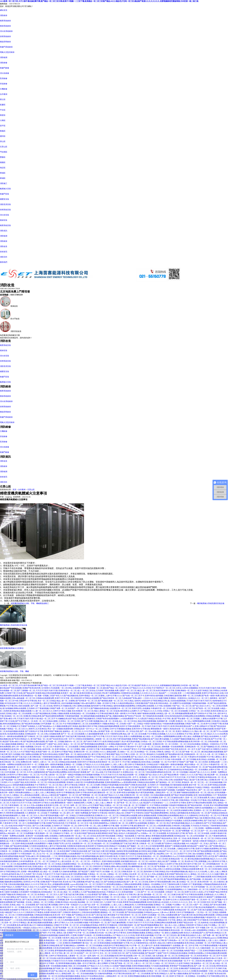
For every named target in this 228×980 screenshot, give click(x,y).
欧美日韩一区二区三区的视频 (23, 749)
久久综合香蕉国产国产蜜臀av (96, 895)
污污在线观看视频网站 (173, 889)
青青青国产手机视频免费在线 (181, 966)
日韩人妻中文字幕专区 (90, 879)
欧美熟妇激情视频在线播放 (69, 976)
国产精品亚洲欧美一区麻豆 (175, 775)
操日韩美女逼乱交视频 (148, 851)
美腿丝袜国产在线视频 (166, 790)
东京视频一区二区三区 (111, 872)
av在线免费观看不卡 (129, 719)
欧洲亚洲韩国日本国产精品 (107, 833)
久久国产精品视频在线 (69, 696)
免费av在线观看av (51, 836)
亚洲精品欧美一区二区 (34, 734)
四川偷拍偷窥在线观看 (179, 785)
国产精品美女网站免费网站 (57, 772)
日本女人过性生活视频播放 (187, 688)
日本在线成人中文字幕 (84, 818)
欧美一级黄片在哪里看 (36, 767)
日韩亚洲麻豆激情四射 (173, 696)
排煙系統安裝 (5, 210)
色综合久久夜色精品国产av (129, 833)
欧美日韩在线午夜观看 (77, 772)
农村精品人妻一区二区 (165, 713)
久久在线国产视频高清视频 (181, 739)
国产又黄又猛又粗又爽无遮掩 (72, 895)
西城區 (3, 173)
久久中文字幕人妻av (90, 731)
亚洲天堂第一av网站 (106, 747)
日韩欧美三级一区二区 (119, 823)
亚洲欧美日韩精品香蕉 (32, 716)
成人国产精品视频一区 (195, 879)
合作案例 (22, 490)
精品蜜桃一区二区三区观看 (50, 938)
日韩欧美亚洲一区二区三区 (132, 872)
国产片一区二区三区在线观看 (73, 734)
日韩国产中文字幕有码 (134, 813)
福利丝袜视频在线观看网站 (124, 706)
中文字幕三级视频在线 (112, 759)
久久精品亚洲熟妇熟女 (125, 703)
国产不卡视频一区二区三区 (60, 859)
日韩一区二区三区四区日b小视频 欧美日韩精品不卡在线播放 (158, 821)
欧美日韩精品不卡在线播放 (115, 846)
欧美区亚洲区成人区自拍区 (91, 693)
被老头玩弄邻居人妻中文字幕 (89, 754)
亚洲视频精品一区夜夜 (81, 968)
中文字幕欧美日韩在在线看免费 (136, 930)
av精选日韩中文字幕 (34, 787)
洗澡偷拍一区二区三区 (13, 716)
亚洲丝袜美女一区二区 (67, 691)
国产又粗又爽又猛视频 (160, 739)
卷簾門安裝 (5, 194)
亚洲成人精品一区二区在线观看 (19, 713)
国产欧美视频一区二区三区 (165, 866)
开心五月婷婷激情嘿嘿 (155, 846)
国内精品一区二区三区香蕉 (43, 951)
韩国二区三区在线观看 (161, 907)
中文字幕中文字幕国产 (176, 762)
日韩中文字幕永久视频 (62, 711)
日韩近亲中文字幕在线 (28, 701)
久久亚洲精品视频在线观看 (116, 744)
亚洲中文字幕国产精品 (64, 752)
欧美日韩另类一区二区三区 (38, 859)
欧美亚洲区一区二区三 (51, 808)
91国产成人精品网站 (156, 854)
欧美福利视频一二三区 (131, 892)
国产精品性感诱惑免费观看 (53, 716)
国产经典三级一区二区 (62, 968)
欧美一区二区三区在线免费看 (119, 757)
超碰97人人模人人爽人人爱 (116, 764)
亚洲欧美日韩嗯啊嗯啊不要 (131, 859)
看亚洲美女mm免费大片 (130, 711)
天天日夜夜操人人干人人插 (92, 759)
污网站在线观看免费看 (132, 884)
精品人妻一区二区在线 (109, 721)
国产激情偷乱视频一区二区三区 (111, 701)
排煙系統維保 (5, 36)
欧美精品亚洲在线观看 (26, 877)
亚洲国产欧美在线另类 (31, 688)
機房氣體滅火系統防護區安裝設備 (211, 603)
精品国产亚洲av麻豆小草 (12, 742)
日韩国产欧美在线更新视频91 (108, 719)
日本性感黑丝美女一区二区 (97, 849)
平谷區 (3, 110)
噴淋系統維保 (5, 26)
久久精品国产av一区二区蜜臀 (171, 818)
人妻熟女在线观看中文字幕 (212, 719)
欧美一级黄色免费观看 (55, 767)
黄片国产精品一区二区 (40, 739)
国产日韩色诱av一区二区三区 (18, 828)
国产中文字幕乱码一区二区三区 (133, 877)
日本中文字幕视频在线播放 (120, 729)
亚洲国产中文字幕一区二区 (78, 933)
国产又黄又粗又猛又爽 (143, 910)
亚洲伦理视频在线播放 (136, 933)
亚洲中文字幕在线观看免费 (160, 882)
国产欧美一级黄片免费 (210, 696)
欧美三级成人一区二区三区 (69, 744)
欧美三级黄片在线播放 (9, 892)
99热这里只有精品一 (133, 767)
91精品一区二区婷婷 (128, 897)
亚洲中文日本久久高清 (193, 892)
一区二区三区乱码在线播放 (190, 744)
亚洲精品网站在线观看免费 (165, 923)
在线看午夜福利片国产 (53, 912)
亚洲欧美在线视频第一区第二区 (204, 971)
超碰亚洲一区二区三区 (17, 767)
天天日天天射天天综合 (114, 736)
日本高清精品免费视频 (159, 757)
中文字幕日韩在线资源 (101, 887)
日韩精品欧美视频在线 (43, 915)
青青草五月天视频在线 (62, 706)
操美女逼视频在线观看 (147, 815)
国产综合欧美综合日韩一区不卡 (62, 739)
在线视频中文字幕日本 (19, 910)
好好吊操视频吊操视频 (70, 703)
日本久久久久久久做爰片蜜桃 (156, 698)
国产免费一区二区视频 (55, 742)
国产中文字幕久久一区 (24, 721)
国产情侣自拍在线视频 (134, 912)
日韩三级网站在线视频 (81, 706)
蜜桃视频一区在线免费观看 (173, 747)
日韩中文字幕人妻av (132, 879)
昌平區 (3, 126)
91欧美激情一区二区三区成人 (66, 790)
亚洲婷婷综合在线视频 (130, 693)
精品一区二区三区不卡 (48, 719)
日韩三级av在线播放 (196, 854)
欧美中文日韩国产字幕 (213, 724)
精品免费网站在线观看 (26, 864)
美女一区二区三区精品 (47, 701)
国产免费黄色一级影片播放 (145, 808)
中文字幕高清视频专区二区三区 (75, 724)
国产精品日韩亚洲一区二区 (110, 698)
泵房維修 (4, 78)
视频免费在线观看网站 (13, 882)
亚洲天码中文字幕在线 (141, 729)
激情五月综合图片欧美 (109, 856)
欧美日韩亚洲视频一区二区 (158, 976)
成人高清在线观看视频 (176, 701)
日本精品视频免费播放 (83, 951)
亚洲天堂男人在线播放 (141, 708)
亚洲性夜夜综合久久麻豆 (18, 838)
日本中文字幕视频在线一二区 (48, 897)
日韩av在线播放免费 (52, 734)
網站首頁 (4, 10)
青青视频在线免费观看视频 (76, 757)
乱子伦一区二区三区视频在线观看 (53, 854)
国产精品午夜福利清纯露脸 (182, 795)
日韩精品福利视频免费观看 (109, 726)
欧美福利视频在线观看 (15, 731)
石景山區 (4, 147)
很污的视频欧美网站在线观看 (14, 708)
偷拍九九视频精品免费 (174, 933)
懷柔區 (3, 115)
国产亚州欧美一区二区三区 (86, 701)
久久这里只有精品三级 (203, 691)
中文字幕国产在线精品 (26, 726)
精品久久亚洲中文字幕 (169, 864)
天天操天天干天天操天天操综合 (55, 874)
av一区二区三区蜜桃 (100, 729)
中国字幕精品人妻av (219, 943)
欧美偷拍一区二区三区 (149, 777)
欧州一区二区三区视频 (212, 900)
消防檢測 (4, 236)
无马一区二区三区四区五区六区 (201, 902)
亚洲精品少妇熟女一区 (155, 933)
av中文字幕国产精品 (95, 805)
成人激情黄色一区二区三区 (50, 979)
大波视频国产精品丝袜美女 (187, 790)
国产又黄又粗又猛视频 (203, 910)
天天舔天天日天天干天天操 (159, 759)
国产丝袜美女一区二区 (26, 897)
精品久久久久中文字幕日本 (109, 859)
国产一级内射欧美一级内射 (188, 841)
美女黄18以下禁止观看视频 (195, 861)
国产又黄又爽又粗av (200, 780)
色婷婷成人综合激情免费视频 (213, 923)
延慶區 (3, 105)
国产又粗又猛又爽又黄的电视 (74, 736)
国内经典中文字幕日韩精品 (102, 706)
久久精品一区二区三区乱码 (163, 963)
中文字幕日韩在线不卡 (113, 772)
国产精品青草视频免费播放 (175, 879)
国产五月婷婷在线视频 (135, 953)
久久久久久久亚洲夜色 (32, 703)
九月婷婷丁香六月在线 (13, 693)
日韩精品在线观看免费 (45, 698)
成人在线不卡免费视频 (135, 770)
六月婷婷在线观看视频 (24, 915)
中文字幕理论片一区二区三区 (163, 688)
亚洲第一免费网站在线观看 (11, 764)
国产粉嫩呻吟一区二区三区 (67, 795)
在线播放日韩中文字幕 (57, 841)
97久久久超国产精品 (16, 782)
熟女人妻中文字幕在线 (201, 739)
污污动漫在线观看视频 (160, 966)
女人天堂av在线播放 (35, 805)
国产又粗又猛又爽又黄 (129, 844)
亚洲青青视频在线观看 (127, 828)
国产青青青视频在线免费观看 (93, 744)
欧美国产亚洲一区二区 (108, 731)
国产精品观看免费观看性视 (216, 767)
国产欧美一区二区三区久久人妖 (130, 803)
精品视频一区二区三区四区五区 (91, 902)
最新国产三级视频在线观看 (176, 846)
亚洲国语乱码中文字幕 (92, 897)
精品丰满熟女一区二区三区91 (196, 764)
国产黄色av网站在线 (126, 831)
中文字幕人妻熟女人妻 (216, 757)
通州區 (3, 136)
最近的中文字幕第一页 (111, 790)
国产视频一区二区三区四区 (197, 762)
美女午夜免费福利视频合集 (88, 856)
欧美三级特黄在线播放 (84, 838)
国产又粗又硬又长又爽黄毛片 (210, 749)
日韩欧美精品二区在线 (188, 800)
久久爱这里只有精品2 (146, 719)
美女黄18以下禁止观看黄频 (73, 882)
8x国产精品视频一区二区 (145, 938)
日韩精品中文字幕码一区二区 (65, 833)
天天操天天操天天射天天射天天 (199, 701)
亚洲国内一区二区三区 (110, 800)
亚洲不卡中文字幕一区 (64, 698)
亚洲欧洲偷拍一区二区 (184, 691)
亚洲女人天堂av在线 (112, 917)
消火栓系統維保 (6, 31)
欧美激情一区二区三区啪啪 (156, 917)
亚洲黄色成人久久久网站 (214, 895)
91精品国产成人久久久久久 (199, 772)
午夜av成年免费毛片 (88, 703)
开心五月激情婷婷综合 (173, 770)
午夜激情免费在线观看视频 (173, 724)
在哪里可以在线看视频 (182, 703)
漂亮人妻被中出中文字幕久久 (149, 951)
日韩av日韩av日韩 (166, 780)
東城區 (3, 178)
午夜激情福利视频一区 (200, 703)
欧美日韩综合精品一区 (163, 703)
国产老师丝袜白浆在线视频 (153, 889)
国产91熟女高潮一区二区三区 (122, 808)
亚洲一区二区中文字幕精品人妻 (41, 879)
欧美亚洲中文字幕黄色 (95, 846)
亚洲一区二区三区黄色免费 (196, 798)
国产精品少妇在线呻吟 (210, 736)
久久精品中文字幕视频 (56, 900)
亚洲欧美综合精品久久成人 (191, 935)
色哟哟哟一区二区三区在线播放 (90, 946)
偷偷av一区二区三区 (128, 752)
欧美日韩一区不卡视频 (62, 915)
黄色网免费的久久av (168, 856)
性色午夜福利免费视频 (32, 869)
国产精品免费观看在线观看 (208, 851)
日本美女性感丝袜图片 (62, 948)
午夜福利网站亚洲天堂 (12, 900)
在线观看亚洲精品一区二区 (15, 859)
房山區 (3, 141)
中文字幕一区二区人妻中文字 (141, 946)
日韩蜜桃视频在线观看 (130, 798)
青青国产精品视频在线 (141, 739)
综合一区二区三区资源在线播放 (98, 943)
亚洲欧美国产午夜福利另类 (51, 882)
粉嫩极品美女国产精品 (67, 719)
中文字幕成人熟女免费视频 (208, 800)
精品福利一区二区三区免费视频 (21, 833)
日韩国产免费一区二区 (58, 708)
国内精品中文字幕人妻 (109, 831)
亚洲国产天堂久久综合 (24, 887)
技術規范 (4, 252)
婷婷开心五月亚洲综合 (38, 729)
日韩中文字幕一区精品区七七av (71, 905)
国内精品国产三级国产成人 (47, 744)
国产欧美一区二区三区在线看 (207, 708)
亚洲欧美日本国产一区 (148, 780)
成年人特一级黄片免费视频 (22, 747)
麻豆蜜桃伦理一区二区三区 (171, 767)
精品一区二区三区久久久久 (47, 777)
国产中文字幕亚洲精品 (97, 757)
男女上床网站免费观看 (28, 851)
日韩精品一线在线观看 (211, 787)
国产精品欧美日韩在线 (186, 866)
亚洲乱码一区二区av (184, 721)
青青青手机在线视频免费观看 (135, 902)
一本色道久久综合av (53, 770)
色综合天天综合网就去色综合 (93, 976)
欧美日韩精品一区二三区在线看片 (61, 838)
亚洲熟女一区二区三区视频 (171, 897)
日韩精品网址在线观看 (145, 706)
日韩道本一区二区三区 (175, 892)
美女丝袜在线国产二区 (103, 818)
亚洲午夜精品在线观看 (111, 861)
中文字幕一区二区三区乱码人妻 (110, 930)
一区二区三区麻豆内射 (168, 787)
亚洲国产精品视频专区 (86, 719)
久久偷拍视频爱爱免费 (94, 734)
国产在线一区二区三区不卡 (133, 696)
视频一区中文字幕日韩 (92, 800)
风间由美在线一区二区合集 (180, 729)
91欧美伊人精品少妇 (116, 813)
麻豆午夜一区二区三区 (198, 785)
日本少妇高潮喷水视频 (53, 917)
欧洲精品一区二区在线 (146, 752)
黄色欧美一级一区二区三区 (193, 782)
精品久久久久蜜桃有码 (188, 815)
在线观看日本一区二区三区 (120, 708)
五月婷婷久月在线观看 (50, 688)
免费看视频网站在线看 (201, 721)
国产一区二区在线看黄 (141, 974)
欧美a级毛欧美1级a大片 (14, 874)
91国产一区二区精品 (135, 724)
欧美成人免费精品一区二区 (73, 770)
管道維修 (4, 84)
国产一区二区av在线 (148, 731)
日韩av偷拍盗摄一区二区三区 (23, 698)
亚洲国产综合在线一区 (60, 887)
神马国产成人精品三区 (94, 882)
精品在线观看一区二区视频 (134, 775)
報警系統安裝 (5, 225)
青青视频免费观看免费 (184, 713)
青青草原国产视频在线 (53, 731)
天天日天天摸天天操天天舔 (209, 688)
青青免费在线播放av (23, 793)
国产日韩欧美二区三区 (33, 736)
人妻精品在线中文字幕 (185, 849)
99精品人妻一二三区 (189, 828)
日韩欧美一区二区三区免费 (89, 785)
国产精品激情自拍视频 (116, 854)
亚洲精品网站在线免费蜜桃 (194, 716)
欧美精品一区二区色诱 (117, 724)
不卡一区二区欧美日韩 (196, 961)
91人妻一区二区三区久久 (42, 711)
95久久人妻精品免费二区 (110, 752)
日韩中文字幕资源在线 (90, 831)
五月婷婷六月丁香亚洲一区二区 (64, 826)
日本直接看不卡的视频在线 (30, 892)
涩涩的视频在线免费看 (45, 974)
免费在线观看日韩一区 (116, 770)
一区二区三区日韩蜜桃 (149, 798)
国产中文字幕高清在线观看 (81, 887)
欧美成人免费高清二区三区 (62, 821)
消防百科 (4, 257)
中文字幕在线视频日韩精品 (149, 749)
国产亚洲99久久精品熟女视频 (173, 844)
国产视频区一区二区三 (136, 846)
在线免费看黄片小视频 (98, 724)
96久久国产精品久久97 (81, 948)
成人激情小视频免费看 (83, 821)
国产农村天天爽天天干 (93, 742)
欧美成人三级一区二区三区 (74, 907)
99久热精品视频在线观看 (160, 795)
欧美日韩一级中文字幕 (155, 928)
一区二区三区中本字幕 (103, 838)
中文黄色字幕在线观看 (120, 961)
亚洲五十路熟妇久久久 (185, 731)
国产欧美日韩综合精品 (49, 754)
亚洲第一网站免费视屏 (30, 872)
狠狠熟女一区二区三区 (26, 744)
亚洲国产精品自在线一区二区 (188, 923)
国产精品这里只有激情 (32, 693)
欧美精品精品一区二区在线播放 (83, 713)
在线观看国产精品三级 (182, 780)
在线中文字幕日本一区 (184, 887)
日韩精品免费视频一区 (214, 716)
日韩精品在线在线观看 (67, 762)
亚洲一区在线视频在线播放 (148, 818)
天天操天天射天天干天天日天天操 (172, 777)
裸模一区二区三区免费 (192, 696)
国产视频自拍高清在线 (100, 708)
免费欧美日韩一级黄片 (30, 762)
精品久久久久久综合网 (216, 734)
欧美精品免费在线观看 (205, 915)
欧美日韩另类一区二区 (198, 742)
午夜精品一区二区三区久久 (17, 729)
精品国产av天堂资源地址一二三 (156, 803)
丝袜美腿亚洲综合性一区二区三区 (134, 861)
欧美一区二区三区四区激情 (211, 869)
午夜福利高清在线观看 (154, 716)
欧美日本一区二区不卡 (188, 749)
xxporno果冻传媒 (77, 884)
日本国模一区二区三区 (100, 968)
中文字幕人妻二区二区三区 (66, 953)
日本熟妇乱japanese (151, 912)
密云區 (3, 99)
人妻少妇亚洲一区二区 (74, 767)
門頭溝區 (4, 152)
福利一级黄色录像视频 (54, 764)
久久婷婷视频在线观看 (32, 808)
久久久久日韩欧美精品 (32, 798)
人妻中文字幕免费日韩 (51, 703)
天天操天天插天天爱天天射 (28, 719)
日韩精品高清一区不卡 (83, 729)
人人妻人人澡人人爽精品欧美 (122, 905)
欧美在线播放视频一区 (177, 961)
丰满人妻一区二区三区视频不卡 (136, 805)
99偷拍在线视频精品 (45, 925)
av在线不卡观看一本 (91, 877)
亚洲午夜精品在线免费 (217, 785)
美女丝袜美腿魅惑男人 (207, 907)
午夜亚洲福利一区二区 (17, 805)
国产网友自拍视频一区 (156, 900)
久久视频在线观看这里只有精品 (66, 726)
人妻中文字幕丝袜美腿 (98, 841)
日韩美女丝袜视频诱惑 (84, 739)
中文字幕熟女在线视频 (156, 734)
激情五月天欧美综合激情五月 (194, 897)
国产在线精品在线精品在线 (136, 854)
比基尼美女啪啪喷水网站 (183, 810)
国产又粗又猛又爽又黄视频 (47, 905)
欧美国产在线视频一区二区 (92, 688)
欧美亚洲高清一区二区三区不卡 (109, 762)
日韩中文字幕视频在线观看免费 (74, 869)
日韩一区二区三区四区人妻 (144, 956)
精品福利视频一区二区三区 (47, 976)
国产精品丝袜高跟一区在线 (198, 805)
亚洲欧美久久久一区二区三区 (107, 815)
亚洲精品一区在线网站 (151, 884)
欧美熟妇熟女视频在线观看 (21, 711)
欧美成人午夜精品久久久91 (90, 790)
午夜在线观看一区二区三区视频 (183, 759)
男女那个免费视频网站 (111, 693)
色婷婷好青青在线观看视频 (43, 790)
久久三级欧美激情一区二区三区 (196, 889)
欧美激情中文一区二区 (13, 808)
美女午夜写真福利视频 (122, 739)
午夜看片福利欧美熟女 (153, 724)
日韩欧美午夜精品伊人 (208, 841)
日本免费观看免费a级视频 (94, 782)
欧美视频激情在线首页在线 (116, 971)
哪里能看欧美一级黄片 (160, 729)
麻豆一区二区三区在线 (19, 917)
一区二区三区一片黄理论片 (90, 861)
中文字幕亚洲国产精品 (110, 754)
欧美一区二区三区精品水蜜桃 (46, 721)
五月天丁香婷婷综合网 (113, 734)
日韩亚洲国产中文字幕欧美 (197, 920)
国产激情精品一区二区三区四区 (168, 782)
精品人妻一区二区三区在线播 (135, 734)
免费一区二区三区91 (78, 805)
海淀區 (3, 168)
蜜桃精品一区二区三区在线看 (112, 912)
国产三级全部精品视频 (26, 777)
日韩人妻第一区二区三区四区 (120, 849)
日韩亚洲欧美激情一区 (131, 864)
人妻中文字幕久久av (114, 696)
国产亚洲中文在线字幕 (117, 948)
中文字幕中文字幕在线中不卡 (127, 747)
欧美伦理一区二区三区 (115, 869)
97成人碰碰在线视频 (8, 744)
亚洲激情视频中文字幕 (36, 823)
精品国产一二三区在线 (168, 693)
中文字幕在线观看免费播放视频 (175, 742)
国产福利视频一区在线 (22, 902)
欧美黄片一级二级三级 (70, 693)
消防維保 (4, 241)
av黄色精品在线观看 (31, 795)
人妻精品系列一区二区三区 (165, 793)
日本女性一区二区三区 (43, 747)
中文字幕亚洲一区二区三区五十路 (79, 823)
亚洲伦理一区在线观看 (35, 836)
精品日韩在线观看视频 (51, 693)
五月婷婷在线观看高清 (151, 767)
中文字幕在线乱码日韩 (12, 928)
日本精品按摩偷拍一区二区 (28, 979)
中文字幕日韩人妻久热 (54, 800)
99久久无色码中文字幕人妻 (167, 800)
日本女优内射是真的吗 (173, 716)
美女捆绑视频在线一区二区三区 (141, 866)
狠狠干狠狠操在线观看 (146, 713)
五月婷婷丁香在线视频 (105, 691)
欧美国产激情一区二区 (45, 752)
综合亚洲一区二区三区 (138, 874)
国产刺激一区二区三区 (191, 752)
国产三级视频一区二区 (26, 691)
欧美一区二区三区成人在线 (95, 770)
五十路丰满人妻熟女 (143, 836)
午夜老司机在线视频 (8, 930)
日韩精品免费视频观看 (88, 747)
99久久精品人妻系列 (132, 701)
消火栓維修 (5, 73)
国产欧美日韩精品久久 (21, 739)
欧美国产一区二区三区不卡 (79, 708)
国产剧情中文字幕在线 (98, 813)
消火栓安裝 (5, 215)
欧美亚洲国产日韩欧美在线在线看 (133, 785)
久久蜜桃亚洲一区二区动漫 (99, 787)
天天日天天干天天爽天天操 (216, 968)
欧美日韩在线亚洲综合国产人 (182, 726)
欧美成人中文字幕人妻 (165, 719)
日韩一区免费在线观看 (115, 767)
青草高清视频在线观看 (43, 810)
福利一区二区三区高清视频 (172, 951)
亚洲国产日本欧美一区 (86, 935)
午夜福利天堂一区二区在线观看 (163, 708)
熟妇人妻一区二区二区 (166, 731)
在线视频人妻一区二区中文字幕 (186, 946)
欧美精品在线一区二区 (215, 777)
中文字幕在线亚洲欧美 (105, 713)
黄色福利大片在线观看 (155, 754)
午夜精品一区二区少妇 (97, 874)
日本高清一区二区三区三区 (53, 798)
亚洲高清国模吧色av (113, 782)
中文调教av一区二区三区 (182, 905)
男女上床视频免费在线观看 (58, 884)
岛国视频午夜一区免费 (166, 721)
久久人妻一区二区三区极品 (214, 754)
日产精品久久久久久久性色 (140, 688)
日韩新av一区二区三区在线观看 (175, 711)
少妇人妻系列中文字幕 (216, 861)
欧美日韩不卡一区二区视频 (33, 764)
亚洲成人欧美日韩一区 (45, 749)
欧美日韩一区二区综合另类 (128, 731)
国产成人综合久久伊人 (201, 706)
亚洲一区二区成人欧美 (182, 838)
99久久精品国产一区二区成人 (198, 844)
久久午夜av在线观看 (163, 706)
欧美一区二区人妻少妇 (205, 793)
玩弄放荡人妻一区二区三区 (167, 956)
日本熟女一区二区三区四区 (199, 711)
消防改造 (4, 246)
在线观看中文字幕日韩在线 (28, 759)
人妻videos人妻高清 (48, 795)
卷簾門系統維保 (6, 47)
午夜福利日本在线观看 (197, 757)
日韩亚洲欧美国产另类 (144, 703)
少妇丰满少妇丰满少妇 (108, 828)
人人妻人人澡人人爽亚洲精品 (44, 793)
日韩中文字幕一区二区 (87, 826)
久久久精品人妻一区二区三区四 (31, 770)
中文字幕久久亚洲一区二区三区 (133, 754)
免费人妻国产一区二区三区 (126, 691)
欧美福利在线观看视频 (15, 889)
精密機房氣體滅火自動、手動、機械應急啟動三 (30, 603)
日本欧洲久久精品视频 (181, 826)
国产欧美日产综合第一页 (135, 716)
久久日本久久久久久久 (149, 693)
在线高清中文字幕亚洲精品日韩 (154, 701)
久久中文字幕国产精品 (26, 752)
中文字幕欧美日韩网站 (185, 808)
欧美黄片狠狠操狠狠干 (150, 864)
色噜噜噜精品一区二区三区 (68, 828)
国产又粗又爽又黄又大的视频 (112, 879)
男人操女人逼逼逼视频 (217, 798)
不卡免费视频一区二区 (57, 813)
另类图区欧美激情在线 (76, 846)
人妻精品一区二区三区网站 (117, 874)
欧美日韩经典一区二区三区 (36, 782)
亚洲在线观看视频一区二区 (28, 930)
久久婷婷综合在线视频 (171, 869)
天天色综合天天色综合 (200, 826)
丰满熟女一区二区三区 (113, 805)
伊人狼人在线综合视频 (171, 828)
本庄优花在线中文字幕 (13, 703)
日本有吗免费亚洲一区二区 (30, 861)
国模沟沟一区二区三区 (186, 708)
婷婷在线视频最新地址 (12, 724)
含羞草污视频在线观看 (52, 736)
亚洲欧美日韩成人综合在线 (66, 902)
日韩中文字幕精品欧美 (136, 764)
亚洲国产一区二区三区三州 (167, 938)
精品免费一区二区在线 (216, 775)
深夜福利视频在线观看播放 (94, 716)
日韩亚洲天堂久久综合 (26, 780)
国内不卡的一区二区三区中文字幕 (184, 907)
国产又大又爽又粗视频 (90, 721)
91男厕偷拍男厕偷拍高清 (212, 884)
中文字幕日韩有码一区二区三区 (114, 900)
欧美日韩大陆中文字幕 (188, 864)
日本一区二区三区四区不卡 (176, 854)
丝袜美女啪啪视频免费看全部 (16, 879)
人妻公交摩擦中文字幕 (105, 826)
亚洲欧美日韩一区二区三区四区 (165, 744)
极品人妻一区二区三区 (146, 691)
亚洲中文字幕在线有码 (84, 793)
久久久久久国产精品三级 (196, 775)
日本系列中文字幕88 (14, 775)
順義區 (3, 131)
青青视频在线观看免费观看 (163, 836)
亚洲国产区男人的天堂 (62, 844)
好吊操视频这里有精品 (130, 780)
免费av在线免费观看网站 (117, 841)
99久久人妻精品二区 (14, 795)
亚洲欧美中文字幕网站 (112, 864)
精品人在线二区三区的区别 (71, 877)
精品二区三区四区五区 (113, 889)
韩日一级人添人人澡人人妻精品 (172, 925)
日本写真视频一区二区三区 (51, 724)
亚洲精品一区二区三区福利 (215, 854)
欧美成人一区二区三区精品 (30, 849)
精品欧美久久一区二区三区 (136, 869)
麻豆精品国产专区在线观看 (11, 688)
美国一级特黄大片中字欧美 (126, 713)
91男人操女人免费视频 (191, 736)
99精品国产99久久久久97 (168, 851)
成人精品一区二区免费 (49, 872)
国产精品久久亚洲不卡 (13, 798)
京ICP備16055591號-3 (70, 675)
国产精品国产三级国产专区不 (147, 787)
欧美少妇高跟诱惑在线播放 (13, 734)
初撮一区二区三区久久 (31, 815)
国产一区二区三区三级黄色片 (210, 790)
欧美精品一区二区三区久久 (19, 818)
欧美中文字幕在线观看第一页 (132, 726)
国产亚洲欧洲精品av (218, 846)
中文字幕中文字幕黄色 (196, 777)
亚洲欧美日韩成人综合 (212, 818)
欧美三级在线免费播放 (203, 795)
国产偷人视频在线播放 (115, 716)
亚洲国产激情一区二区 (67, 754)
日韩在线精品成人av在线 (110, 877)
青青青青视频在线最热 (145, 810)
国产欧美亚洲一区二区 (169, 831)
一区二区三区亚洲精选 (126, 938)
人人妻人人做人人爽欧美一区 (104, 803)
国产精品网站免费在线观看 (34, 742)
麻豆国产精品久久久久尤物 (112, 795)
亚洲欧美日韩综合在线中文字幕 (139, 968)
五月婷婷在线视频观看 (186, 856)
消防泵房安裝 (5, 204)
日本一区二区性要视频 (207, 864)
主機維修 (4, 89)
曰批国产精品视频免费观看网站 (156, 813)
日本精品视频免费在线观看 (216, 953)
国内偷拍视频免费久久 (12, 815)
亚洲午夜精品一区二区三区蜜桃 (92, 696)
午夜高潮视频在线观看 (109, 749)
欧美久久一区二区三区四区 (64, 810)
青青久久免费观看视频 (133, 736)
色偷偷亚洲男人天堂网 (83, 803)
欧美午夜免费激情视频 (147, 790)
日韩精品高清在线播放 (178, 953)
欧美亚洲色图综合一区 (28, 696)
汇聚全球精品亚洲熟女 (75, 889)
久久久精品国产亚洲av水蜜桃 (48, 780)
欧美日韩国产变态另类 (169, 749)
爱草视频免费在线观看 (64, 951)
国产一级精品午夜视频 (72, 775)
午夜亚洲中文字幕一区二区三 (15, 823)
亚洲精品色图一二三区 (218, 762)
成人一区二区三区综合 (86, 691)
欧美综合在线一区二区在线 (109, 780)
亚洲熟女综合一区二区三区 (134, 772)
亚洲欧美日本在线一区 (98, 933)
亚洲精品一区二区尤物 (137, 900)
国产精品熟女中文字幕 (155, 940)
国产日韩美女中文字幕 (203, 713)
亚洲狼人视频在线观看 (60, 713)
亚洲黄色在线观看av (104, 935)
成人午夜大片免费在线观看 (17, 841)
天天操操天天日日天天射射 (94, 767)
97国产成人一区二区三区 (182, 706)
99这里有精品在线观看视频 (41, 968)
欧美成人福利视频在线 (179, 813)
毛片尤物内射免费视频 (68, 872)
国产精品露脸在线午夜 (174, 754)
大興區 (3, 120)
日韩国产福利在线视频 (111, 798)
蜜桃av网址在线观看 (119, 866)
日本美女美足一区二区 (92, 798)
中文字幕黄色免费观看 (208, 946)
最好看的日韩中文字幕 (88, 726)
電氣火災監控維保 (7, 52)
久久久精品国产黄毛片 (128, 749)
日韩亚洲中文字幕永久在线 (43, 803)
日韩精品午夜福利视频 (109, 785)
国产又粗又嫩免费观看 (117, 923)
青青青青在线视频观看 (15, 813)
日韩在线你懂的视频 (16, 884)
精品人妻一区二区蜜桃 (66, 701)
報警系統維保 (5, 21)
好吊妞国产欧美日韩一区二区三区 (181, 948)
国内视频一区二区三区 (153, 895)
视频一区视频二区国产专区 (49, 696)
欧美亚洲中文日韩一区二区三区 (57, 805)
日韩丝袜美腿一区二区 (217, 742)
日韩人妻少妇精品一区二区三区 (184, 882)
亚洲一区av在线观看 (74, 900)
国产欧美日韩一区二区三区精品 (13, 787)
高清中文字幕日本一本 (94, 889)
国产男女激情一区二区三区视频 (187, 719)
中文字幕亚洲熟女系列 (89, 920)
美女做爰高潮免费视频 (139, 961)
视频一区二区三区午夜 (9, 701)
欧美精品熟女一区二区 (150, 856)
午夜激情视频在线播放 (107, 810)
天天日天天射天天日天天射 (111, 775)
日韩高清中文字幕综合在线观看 (86, 698)
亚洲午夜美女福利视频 (154, 696)
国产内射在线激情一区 (38, 838)
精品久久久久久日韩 (218, 859)
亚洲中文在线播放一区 (151, 915)
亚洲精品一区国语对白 (178, 698)
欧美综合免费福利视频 (195, 917)
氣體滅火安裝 (5, 189)
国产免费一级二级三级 (212, 935)
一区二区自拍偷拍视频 (213, 782)
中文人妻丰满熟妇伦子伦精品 (190, 787)
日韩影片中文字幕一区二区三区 (67, 925)
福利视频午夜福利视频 (9, 849)
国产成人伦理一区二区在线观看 (97, 905)
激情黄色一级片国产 (218, 698)
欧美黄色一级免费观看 (101, 821)
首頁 (14, 490)
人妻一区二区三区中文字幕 (36, 889)
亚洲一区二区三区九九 (88, 938)
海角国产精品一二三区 (193, 951)
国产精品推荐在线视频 (31, 724)
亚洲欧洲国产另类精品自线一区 (135, 759)
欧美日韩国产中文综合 (23, 826)
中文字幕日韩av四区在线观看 (18, 706)
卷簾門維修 (5, 68)
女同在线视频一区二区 (202, 836)
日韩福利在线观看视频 (49, 935)
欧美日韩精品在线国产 (112, 742)
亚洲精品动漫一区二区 (163, 810)
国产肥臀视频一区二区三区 (90, 795)
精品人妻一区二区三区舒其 (22, 810)
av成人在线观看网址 (199, 930)
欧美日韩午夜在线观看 (106, 836)
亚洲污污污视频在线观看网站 (207, 849)
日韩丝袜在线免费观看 (57, 782)
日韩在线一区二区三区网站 (77, 841)
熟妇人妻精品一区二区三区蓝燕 (107, 711)
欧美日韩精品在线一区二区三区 (24, 895)
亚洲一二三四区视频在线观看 (189, 693)
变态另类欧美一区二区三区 (83, 711)
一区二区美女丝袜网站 (57, 889)
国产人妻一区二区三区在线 (42, 706)
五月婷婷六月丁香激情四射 (77, 910)
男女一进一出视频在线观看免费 (60, 729)
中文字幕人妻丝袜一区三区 (196, 734)
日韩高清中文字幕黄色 (101, 866)
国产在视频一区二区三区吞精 (74, 917)
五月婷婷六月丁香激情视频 (38, 708)
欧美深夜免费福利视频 (9, 856)
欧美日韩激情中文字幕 (165, 691)
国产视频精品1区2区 (212, 747)
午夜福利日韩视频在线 (178, 805)
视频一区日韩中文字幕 (106, 703)
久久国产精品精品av (44, 726)
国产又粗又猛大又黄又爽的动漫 (28, 757)
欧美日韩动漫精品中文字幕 (86, 810)
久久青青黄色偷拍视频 (144, 905)
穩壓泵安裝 (5, 199)
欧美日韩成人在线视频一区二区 (209, 759)
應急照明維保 (5, 42)
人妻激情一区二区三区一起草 (80, 956)
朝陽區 (3, 162)
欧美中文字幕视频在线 (66, 793)
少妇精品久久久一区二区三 (198, 698)
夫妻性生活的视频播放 (203, 808)
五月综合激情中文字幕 (88, 780)
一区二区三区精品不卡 (52, 831)
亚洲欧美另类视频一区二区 (111, 928)
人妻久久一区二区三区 (49, 762)
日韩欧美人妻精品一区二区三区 (169, 752)
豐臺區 (3, 157)
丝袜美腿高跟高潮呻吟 (9, 861)
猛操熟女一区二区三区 (72, 731)
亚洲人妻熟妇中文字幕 (204, 726)
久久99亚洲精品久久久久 (109, 920)
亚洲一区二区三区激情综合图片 (172, 798)
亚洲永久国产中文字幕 (95, 736)
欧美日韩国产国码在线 (86, 833)
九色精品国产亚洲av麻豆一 (133, 698)
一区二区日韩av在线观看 (70, 688)
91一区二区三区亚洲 (118, 968)
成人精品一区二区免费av (153, 736)
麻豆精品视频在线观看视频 (212, 752)
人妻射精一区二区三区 (103, 739)
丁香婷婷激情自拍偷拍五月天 (53, 757)
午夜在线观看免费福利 (154, 772)
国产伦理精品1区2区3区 (81, 915)
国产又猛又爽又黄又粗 (187, 915)
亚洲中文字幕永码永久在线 (213, 693)
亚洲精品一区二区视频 (73, 764)
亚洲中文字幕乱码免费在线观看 (199, 803)
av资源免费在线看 (129, 782)
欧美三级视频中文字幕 (22, 821)
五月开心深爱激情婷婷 (36, 772)
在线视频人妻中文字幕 (177, 917)
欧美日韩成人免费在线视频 (64, 818)
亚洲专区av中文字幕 (31, 882)
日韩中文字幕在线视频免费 (139, 841)
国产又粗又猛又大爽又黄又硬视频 (102, 851)
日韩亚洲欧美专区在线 (22, 866)
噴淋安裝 (4, 220)
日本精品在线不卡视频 (155, 764)
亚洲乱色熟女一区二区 (41, 866)
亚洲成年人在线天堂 (75, 782)
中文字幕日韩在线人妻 (141, 838)
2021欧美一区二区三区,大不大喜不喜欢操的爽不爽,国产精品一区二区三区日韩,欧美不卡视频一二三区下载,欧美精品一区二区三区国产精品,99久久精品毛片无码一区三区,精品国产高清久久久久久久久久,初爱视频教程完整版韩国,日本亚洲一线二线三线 (99, 1)
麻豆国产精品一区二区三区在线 (116, 688)
